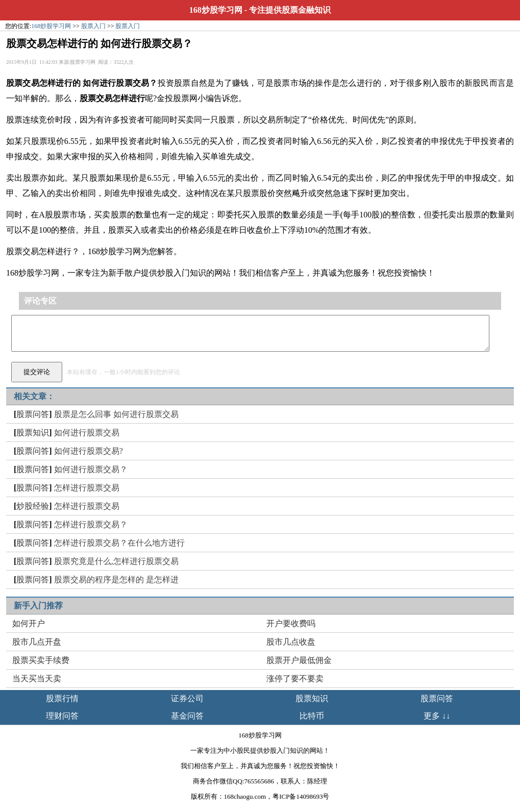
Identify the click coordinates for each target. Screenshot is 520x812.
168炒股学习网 (216, 10)
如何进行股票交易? (89, 451)
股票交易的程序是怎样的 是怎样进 (116, 580)
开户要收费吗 (291, 623)
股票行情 (62, 698)
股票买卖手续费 (41, 660)
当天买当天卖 (37, 679)
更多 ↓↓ (437, 716)
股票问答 (33, 414)
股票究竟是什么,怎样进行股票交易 (116, 561)
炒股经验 (33, 506)
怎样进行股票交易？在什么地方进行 (119, 543)
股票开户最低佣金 (299, 660)
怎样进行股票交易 (87, 488)
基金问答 (187, 716)
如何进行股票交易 (87, 433)
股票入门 (93, 26)
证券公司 (187, 698)
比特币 (312, 716)
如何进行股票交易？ (91, 469)
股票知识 (33, 433)
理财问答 (62, 716)
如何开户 (29, 623)
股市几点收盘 (291, 642)
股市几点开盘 (37, 642)
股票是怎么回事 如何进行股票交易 (116, 414)
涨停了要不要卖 (295, 679)
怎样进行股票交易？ (91, 524)
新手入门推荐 (38, 606)
